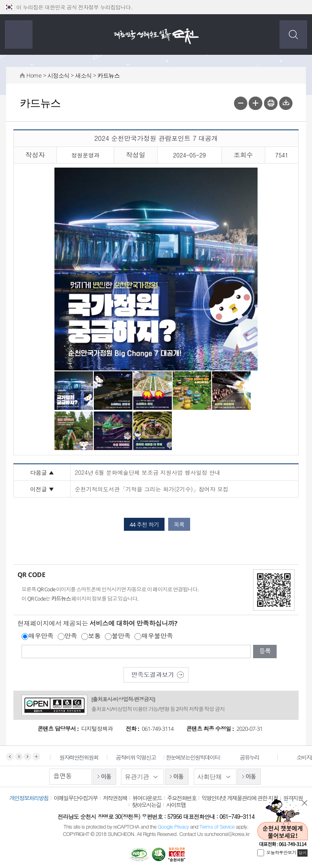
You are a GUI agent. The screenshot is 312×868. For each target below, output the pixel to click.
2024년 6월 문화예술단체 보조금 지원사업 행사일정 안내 (147, 472)
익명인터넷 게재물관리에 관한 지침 (240, 798)
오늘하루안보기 (282, 852)
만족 (71, 636)
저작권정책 (115, 798)
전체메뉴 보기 (19, 34)
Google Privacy (174, 826)
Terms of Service (217, 826)
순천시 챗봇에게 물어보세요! (283, 822)
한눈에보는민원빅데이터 (197, 757)
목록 (179, 524)
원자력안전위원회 (84, 757)
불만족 (121, 636)
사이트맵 (176, 805)
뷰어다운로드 (147, 798)
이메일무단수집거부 (76, 798)
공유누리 (254, 757)
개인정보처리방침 (29, 798)
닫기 (305, 803)
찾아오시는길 (146, 805)
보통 (94, 636)
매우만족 (41, 636)
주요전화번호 (182, 798)
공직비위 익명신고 (141, 757)
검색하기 (293, 34)
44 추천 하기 (144, 524)
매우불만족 (157, 636)
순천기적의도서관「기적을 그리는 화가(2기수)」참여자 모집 (152, 489)
